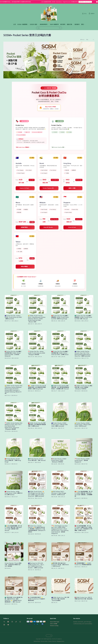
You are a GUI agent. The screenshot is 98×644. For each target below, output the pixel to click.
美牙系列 (63, 24)
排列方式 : (83, 40)
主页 (15, 24)
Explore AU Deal (24, 188)
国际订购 (69, 24)
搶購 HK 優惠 (72, 188)
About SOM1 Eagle (55, 622)
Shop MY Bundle (48, 227)
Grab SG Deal (72, 227)
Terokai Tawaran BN (48, 188)
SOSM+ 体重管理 (22, 24)
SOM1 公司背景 (54, 624)
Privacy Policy (44, 641)
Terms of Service (52, 641)
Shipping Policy (61, 641)
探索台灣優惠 (24, 267)
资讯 (82, 24)
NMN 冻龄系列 (54, 24)
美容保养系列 (44, 24)
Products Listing (54, 626)
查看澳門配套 (24, 227)
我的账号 (77, 24)
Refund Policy (37, 641)
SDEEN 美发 (33, 24)
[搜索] (60, 28)
